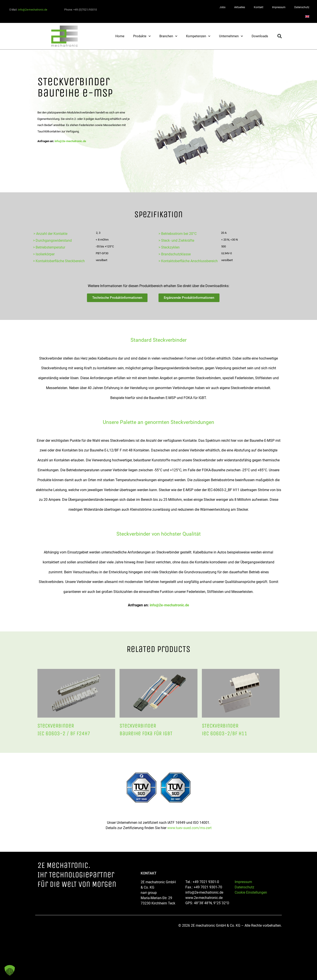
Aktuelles (240, 7)
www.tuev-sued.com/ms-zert (189, 828)
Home (120, 36)
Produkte (142, 36)
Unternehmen (231, 36)
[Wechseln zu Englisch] (307, 17)
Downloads (260, 36)
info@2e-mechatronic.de (33, 10)
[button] (280, 36)
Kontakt (259, 7)
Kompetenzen (198, 36)
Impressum (279, 7)
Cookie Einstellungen (251, 892)
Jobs (222, 7)
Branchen (168, 36)
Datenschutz (302, 7)
